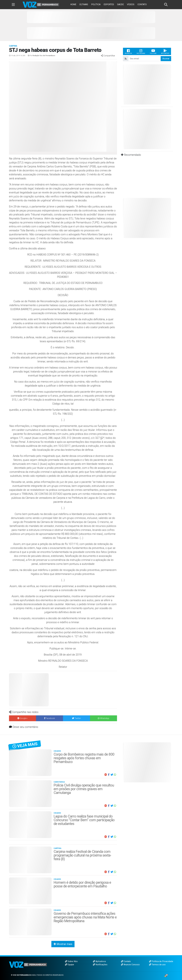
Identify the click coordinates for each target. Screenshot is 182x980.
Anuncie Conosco (130, 965)
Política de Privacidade (161, 961)
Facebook (128, 51)
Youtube (153, 51)
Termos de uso (157, 965)
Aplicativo (165, 51)
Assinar (166, 59)
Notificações (100, 965)
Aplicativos (99, 961)
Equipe (69, 965)
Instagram (141, 51)
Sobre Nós (71, 961)
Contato (126, 961)
